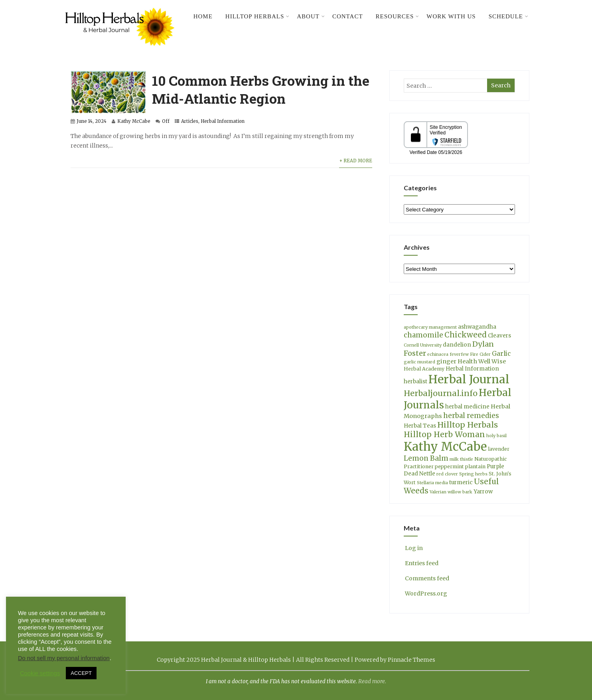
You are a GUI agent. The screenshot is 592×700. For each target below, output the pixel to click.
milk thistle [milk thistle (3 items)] (461, 459)
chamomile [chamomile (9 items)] (423, 335)
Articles (190, 121)
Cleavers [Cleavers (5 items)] (499, 336)
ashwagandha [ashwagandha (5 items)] (477, 327)
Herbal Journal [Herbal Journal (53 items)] (469, 379)
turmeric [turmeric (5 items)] (461, 482)
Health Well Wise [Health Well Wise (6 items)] (482, 361)
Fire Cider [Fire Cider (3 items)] (480, 354)
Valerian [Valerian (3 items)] (438, 492)
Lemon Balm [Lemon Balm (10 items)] (426, 458)
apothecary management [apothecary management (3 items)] (430, 327)
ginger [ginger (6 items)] (446, 361)
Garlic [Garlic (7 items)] (501, 354)
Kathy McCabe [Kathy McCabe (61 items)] (445, 447)
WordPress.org (425, 594)
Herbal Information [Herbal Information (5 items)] (472, 369)
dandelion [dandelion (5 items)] (457, 345)
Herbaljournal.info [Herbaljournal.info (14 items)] (441, 393)
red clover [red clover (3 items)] (447, 474)
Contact (348, 16)
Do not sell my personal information (64, 658)
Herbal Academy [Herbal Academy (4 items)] (424, 369)
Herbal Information (223, 121)
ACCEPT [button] (81, 673)
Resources (398, 16)
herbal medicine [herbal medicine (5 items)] (467, 407)
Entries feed (421, 563)
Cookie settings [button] (40, 673)
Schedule (509, 16)
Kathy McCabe (134, 121)
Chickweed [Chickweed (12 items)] (466, 335)
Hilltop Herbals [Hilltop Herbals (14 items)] (468, 425)
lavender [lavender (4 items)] (499, 449)
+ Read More (356, 161)
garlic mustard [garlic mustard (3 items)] (419, 362)
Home (203, 16)
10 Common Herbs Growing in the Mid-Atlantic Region (261, 89)
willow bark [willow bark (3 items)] (460, 492)
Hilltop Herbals (258, 16)
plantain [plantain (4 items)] (475, 466)
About (311, 16)
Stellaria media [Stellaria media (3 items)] (432, 483)
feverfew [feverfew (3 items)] (459, 354)
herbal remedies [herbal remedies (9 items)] (471, 416)
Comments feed (426, 578)
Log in (413, 548)
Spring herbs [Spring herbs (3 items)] (473, 474)
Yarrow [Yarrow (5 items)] (483, 492)
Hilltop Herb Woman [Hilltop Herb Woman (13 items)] (444, 434)
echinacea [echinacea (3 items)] (438, 354)
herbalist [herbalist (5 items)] (415, 382)
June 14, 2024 (92, 121)
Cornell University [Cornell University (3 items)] (423, 345)
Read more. (372, 681)
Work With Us (451, 16)
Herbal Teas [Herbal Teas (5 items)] (420, 426)
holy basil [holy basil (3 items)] (496, 436)
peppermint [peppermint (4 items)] (449, 466)
